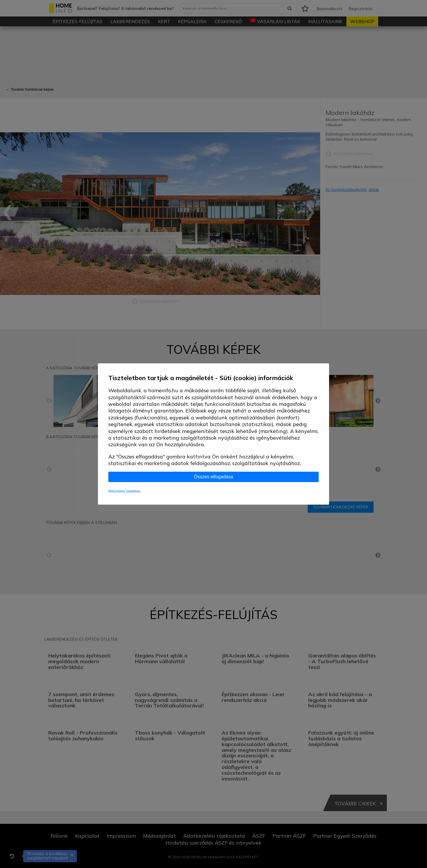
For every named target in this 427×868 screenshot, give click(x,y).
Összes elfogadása (213, 477)
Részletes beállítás (125, 491)
